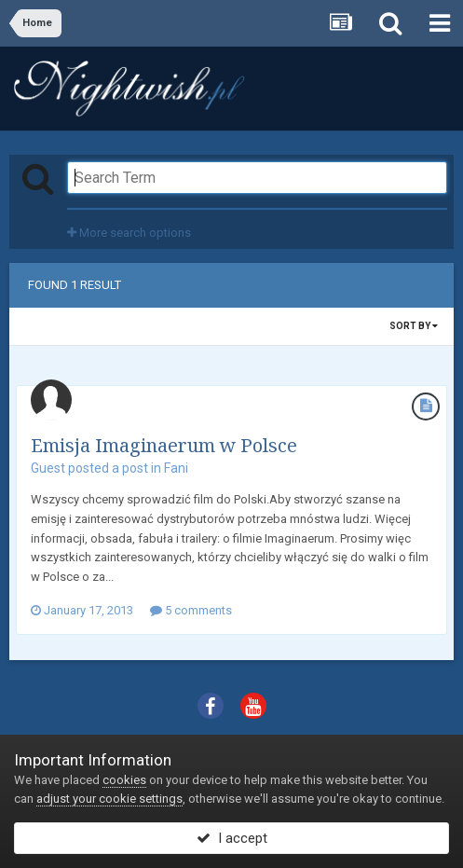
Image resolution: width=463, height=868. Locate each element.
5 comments (191, 610)
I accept (232, 838)
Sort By (414, 326)
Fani (176, 468)
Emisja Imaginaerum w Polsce (164, 445)
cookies (124, 780)
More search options (129, 233)
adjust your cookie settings (109, 799)
